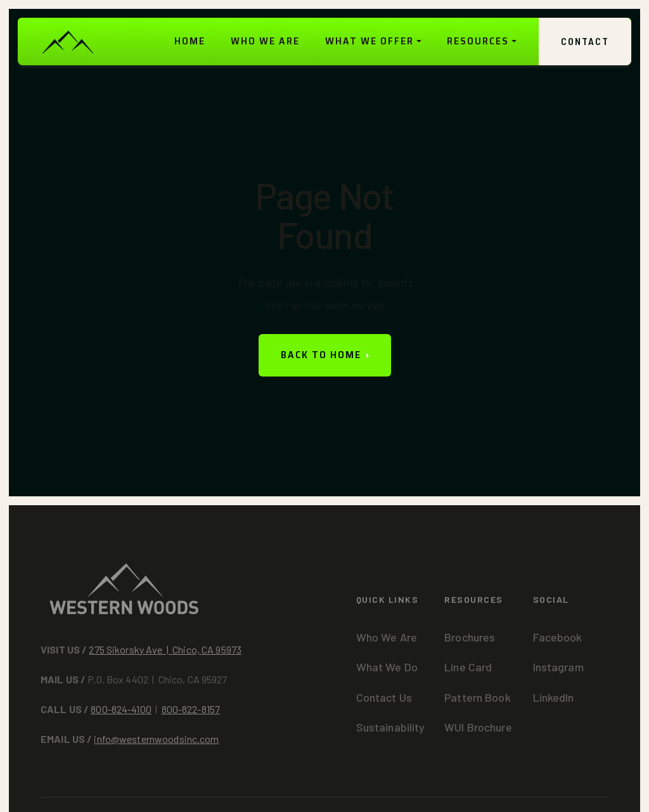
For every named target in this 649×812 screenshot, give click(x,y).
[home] (67, 42)
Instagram (558, 667)
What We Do (387, 667)
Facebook (558, 637)
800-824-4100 (121, 709)
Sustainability (391, 727)
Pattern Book (478, 697)
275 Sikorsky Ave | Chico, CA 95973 (165, 649)
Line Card (468, 667)
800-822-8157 (191, 709)
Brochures (470, 637)
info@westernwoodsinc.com (156, 739)
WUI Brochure (478, 727)
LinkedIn (554, 697)
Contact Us (384, 697)
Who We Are (387, 637)
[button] (373, 42)
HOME (190, 41)
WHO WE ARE (265, 41)
